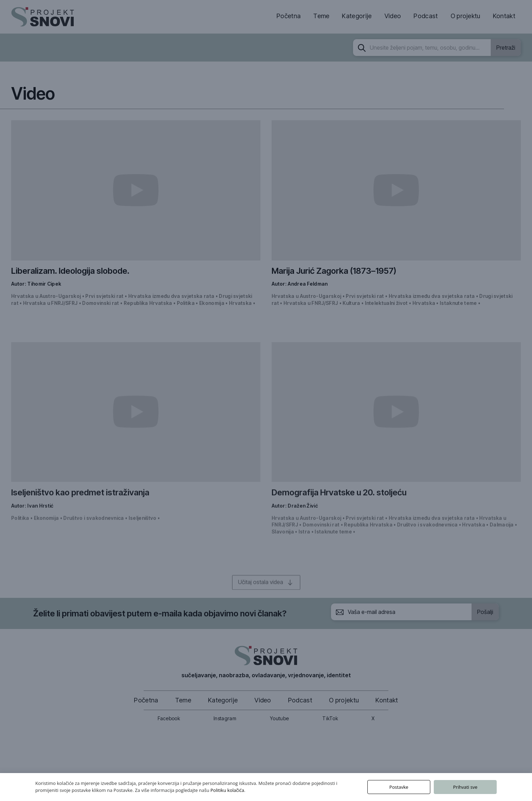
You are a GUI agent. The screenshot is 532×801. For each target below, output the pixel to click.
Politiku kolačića (227, 790)
